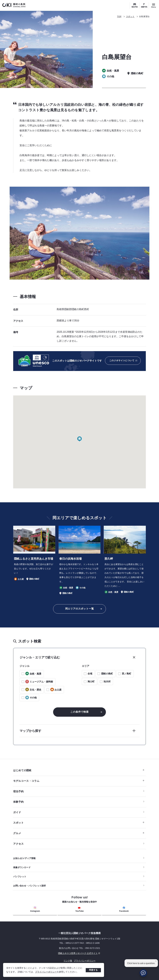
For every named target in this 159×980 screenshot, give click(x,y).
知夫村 (107, 681)
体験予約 (144, 7)
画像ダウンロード (22, 867)
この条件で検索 (79, 712)
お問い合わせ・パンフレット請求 (30, 886)
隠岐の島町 (107, 674)
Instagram (35, 909)
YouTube (79, 909)
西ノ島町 (127, 674)
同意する (93, 970)
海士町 (91, 681)
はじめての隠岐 (79, 770)
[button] (79, 439)
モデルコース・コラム (79, 781)
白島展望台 (144, 16)
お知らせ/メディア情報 (24, 858)
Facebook (124, 909)
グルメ (79, 833)
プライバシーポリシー (46, 972)
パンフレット (20, 877)
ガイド (17, 812)
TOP (119, 16)
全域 (90, 674)
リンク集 (68, 961)
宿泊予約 (135, 7)
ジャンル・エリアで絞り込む (40, 657)
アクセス (18, 844)
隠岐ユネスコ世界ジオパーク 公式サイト (57, 953)
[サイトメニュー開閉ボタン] (154, 5)
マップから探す (30, 731)
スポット (130, 16)
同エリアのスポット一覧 (80, 609)
